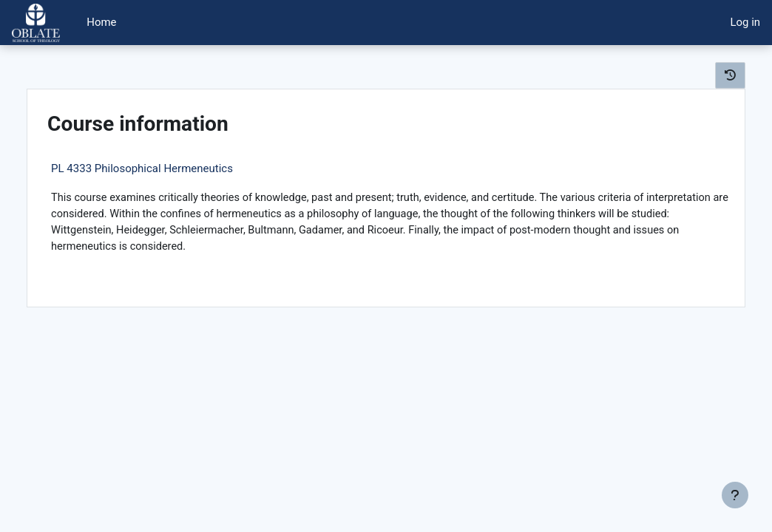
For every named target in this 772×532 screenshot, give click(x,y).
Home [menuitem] (101, 22)
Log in (745, 22)
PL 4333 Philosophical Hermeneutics (169, 168)
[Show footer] (735, 495)
